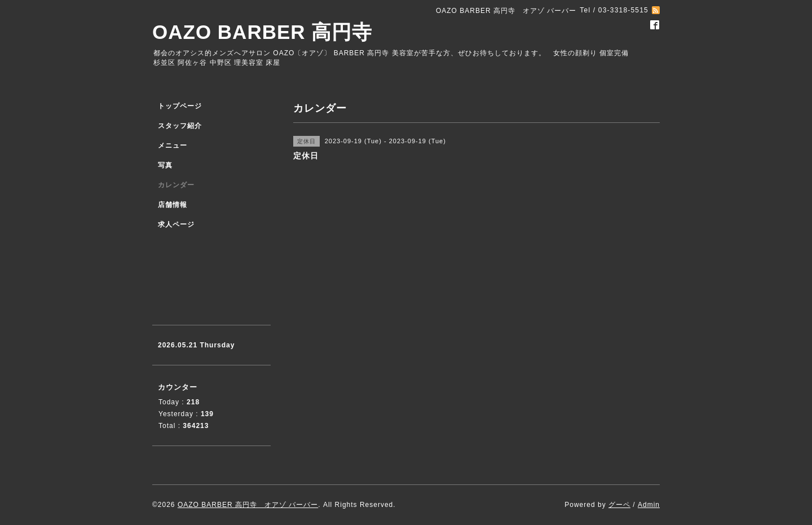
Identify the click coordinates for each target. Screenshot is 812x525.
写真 (165, 165)
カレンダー (176, 185)
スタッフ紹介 (180, 126)
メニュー (173, 145)
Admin (649, 505)
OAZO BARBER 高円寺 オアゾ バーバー (248, 505)
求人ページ (176, 224)
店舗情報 (173, 205)
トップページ (180, 106)
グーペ (619, 505)
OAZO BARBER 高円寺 (262, 32)
